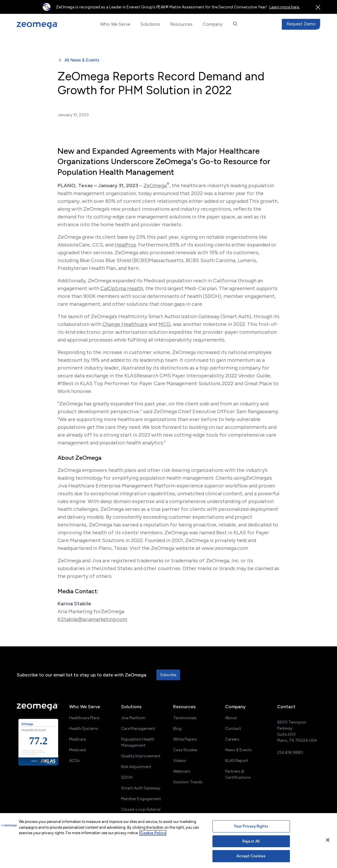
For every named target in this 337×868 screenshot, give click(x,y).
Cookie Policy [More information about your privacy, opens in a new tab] (153, 833)
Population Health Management (138, 742)
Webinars (182, 771)
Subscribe (168, 675)
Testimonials (185, 718)
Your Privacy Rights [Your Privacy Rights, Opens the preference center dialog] (251, 826)
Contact (233, 729)
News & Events (239, 750)
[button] (115, 24)
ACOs (74, 761)
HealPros (125, 245)
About (231, 718)
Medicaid (77, 750)
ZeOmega (155, 186)
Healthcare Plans (84, 718)
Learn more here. (285, 7)
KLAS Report (237, 761)
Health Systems (84, 729)
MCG (164, 324)
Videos (180, 761)
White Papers (185, 739)
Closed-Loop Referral (141, 809)
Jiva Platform (133, 718)
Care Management (138, 729)
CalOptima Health (122, 288)
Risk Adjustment (136, 767)
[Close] (328, 840)
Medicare (77, 739)
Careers (232, 739)
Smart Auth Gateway (141, 788)
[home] (41, 25)
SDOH (127, 777)
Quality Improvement (141, 756)
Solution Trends (188, 782)
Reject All (251, 841)
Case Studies (185, 750)
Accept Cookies (251, 856)
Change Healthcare (125, 324)
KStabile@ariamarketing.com (92, 619)
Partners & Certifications (238, 774)
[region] (168, 841)
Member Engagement (141, 799)
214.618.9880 (290, 753)
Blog (177, 729)
